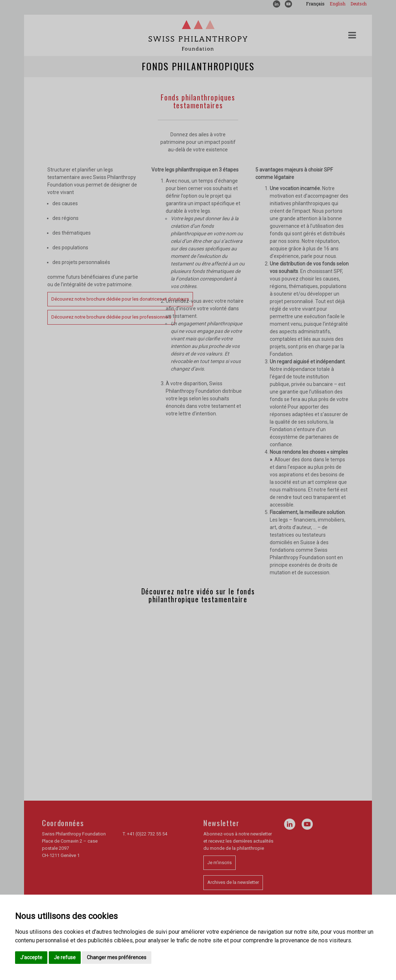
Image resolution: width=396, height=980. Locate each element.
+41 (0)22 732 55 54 (147, 834)
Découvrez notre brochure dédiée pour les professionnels (111, 317)
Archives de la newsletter (233, 882)
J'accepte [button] (31, 957)
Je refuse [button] (65, 957)
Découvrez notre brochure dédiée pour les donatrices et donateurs (120, 299)
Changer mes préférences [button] (117, 957)
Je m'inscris (220, 863)
